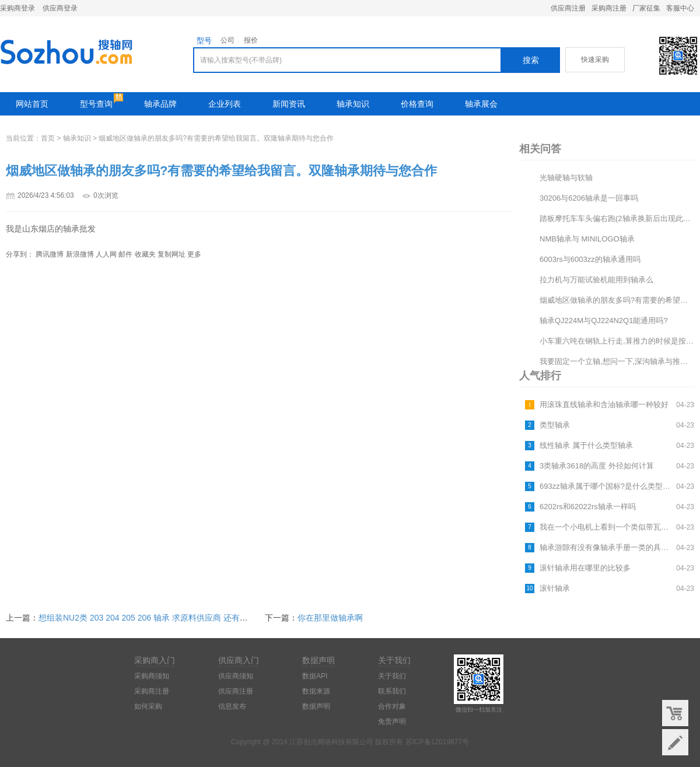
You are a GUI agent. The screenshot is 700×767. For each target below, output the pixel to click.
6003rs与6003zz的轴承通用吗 (590, 259)
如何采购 (148, 706)
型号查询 (96, 104)
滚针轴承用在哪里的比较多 (585, 568)
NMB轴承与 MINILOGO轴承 (587, 239)
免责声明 (392, 722)
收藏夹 (145, 254)
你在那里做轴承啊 (330, 618)
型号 (204, 41)
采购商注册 (609, 8)
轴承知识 (353, 104)
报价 (251, 40)
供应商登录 (60, 8)
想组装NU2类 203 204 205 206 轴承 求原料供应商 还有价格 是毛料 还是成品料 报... (191, 618)
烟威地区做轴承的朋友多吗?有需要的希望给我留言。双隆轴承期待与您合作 (617, 300)
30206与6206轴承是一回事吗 (589, 198)
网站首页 (32, 104)
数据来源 (316, 691)
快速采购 (595, 59)
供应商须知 (236, 676)
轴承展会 (481, 104)
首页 (48, 138)
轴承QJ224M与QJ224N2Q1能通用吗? (604, 321)
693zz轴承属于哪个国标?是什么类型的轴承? (606, 486)
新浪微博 (80, 254)
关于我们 (392, 676)
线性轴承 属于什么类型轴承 (586, 445)
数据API (315, 676)
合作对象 (392, 706)
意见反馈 (675, 742)
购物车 (675, 713)
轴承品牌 (160, 104)
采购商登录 (17, 8)
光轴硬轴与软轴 (566, 178)
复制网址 (171, 254)
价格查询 (417, 104)
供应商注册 (568, 8)
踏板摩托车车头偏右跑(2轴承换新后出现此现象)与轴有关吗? (617, 218)
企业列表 (225, 104)
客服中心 (680, 8)
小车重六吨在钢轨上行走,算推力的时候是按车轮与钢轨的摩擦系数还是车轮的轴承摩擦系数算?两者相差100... (617, 341)
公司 (228, 40)
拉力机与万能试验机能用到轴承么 (596, 280)
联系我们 (392, 691)
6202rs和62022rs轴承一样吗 (588, 507)
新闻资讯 (289, 104)
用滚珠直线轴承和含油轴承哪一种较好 (604, 404)
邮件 (125, 254)
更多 (194, 254)
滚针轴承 (555, 588)
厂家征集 (646, 8)
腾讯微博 (50, 254)
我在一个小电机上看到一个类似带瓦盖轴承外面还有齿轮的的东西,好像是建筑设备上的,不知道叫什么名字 (606, 527)
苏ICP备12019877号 (437, 742)
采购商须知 (152, 676)
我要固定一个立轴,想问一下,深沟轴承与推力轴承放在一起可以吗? (617, 361)
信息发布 (232, 706)
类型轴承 (555, 425)
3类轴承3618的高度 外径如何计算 (597, 466)
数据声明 (316, 706)
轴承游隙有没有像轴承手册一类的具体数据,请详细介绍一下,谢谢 (606, 547)
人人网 (106, 254)
